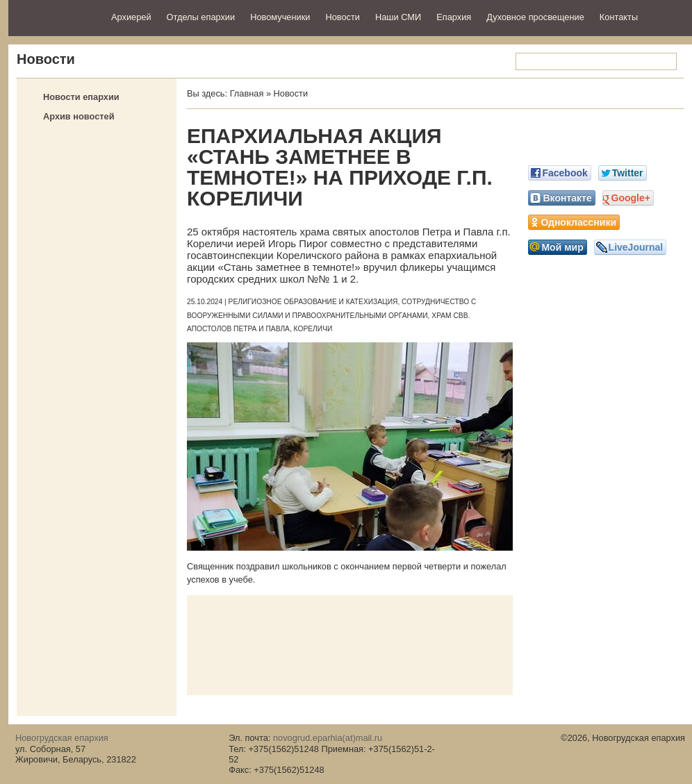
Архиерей (131, 17)
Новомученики (280, 17)
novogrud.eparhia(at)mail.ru (328, 738)
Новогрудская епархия (55, 16)
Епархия (454, 17)
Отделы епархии (201, 17)
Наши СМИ (398, 17)
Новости (343, 17)
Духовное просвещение (535, 17)
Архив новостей (79, 116)
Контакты (619, 17)
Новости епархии (81, 97)
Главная (247, 93)
